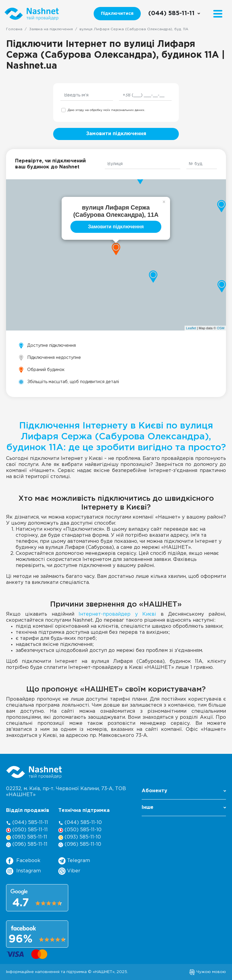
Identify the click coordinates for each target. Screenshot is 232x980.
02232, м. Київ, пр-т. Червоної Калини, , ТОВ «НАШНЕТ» (66, 792)
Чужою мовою (208, 972)
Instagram (23, 871)
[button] (184, 793)
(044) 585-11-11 (27, 823)
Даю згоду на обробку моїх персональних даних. (106, 110)
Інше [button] (184, 807)
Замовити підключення (116, 134)
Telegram (74, 861)
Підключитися (117, 14)
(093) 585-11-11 (27, 837)
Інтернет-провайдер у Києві (117, 614)
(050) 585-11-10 (80, 830)
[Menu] (218, 14)
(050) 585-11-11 (27, 830)
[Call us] (174, 14)
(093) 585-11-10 (80, 837)
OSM (221, 328)
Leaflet (191, 328)
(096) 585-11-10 (80, 845)
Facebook (23, 861)
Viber (69, 871)
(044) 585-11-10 (80, 823)
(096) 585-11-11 (27, 845)
